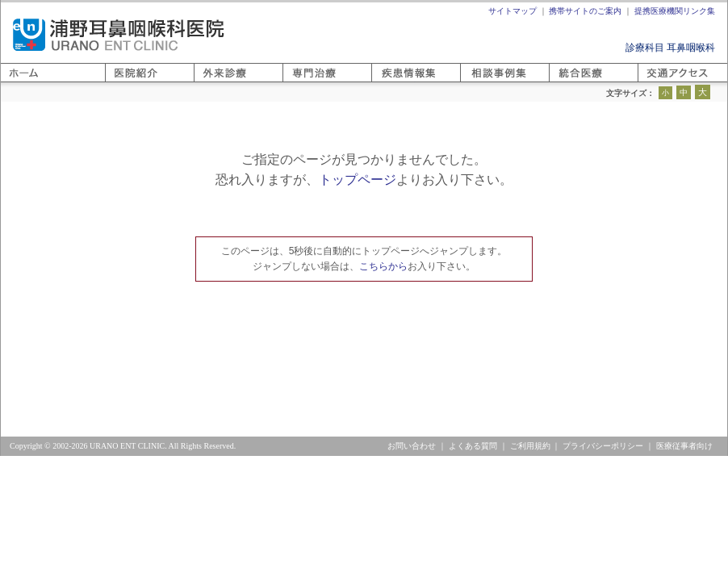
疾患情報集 (484, 82)
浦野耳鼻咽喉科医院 (119, 35)
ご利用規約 (530, 446)
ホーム (15, 82)
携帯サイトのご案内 (585, 11)
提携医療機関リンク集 (675, 11)
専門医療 (302, 82)
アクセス (657, 82)
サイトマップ (513, 11)
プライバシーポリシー (603, 446)
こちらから (383, 266)
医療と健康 (395, 82)
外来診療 (213, 82)
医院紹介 (124, 82)
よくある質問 (473, 446)
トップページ (358, 180)
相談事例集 (573, 82)
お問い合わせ (412, 446)
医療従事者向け (684, 446)
